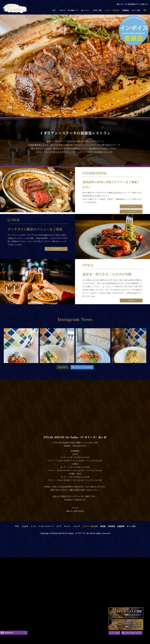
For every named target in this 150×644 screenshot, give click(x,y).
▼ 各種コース (73, 10)
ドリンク (131, 211)
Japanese (7, 633)
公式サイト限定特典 (112, 10)
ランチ (56, 249)
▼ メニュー (86, 10)
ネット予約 (136, 10)
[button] (4, 66)
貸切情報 (111, 526)
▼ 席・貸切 (97, 10)
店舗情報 (125, 10)
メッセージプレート (46, 526)
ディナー (131, 206)
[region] (75, 66)
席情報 (131, 300)
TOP (54, 10)
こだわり (62, 10)
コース (33, 526)
